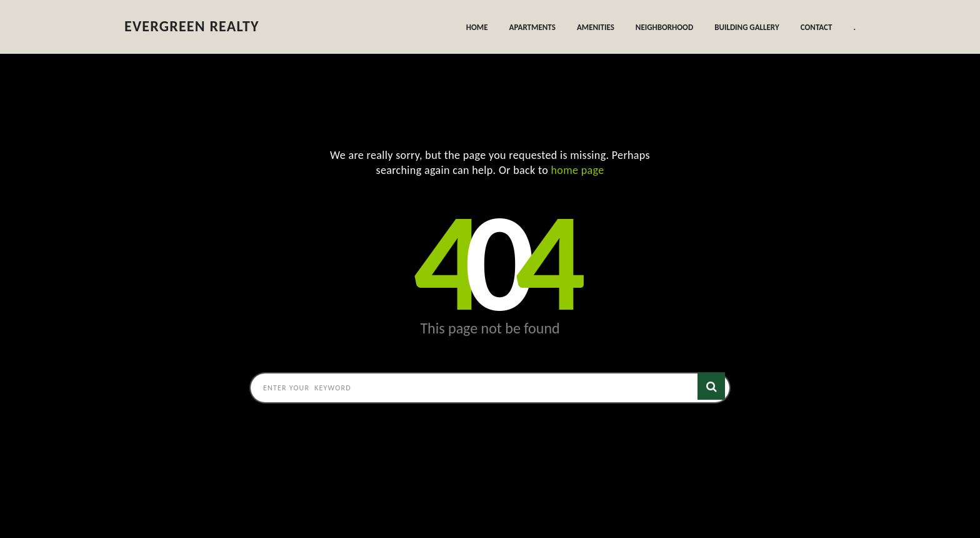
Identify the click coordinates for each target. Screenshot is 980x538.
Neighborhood (664, 27)
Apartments (532, 27)
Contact (817, 27)
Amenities (596, 27)
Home (477, 27)
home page (578, 170)
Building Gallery (747, 27)
